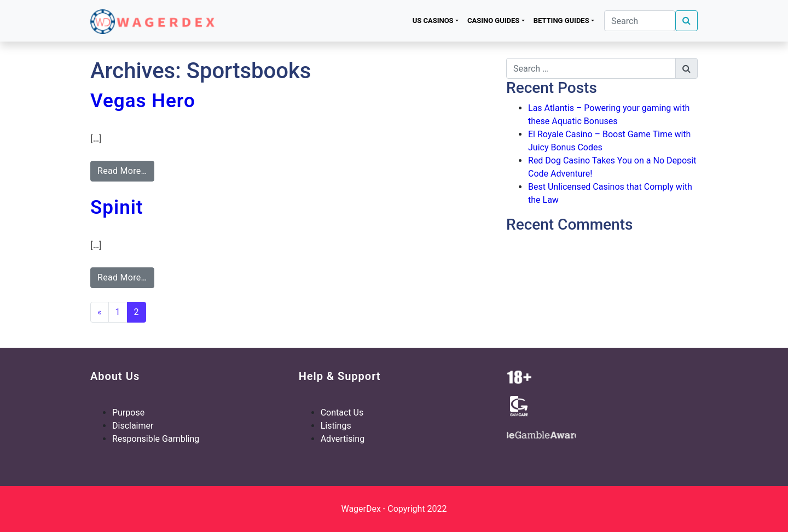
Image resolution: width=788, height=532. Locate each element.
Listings (336, 426)
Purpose (128, 413)
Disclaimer (133, 426)
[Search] (640, 21)
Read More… (122, 171)
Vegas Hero (143, 101)
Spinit (117, 207)
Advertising (343, 439)
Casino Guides (493, 21)
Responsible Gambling (156, 439)
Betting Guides (561, 21)
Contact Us (342, 413)
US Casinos (433, 21)
